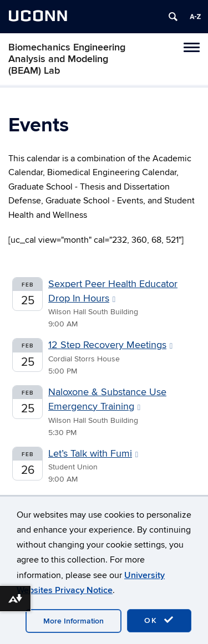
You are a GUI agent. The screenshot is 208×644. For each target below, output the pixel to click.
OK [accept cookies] (159, 620)
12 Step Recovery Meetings (110, 345)
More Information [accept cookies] (73, 621)
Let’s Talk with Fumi (93, 454)
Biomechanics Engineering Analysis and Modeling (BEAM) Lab (67, 59)
